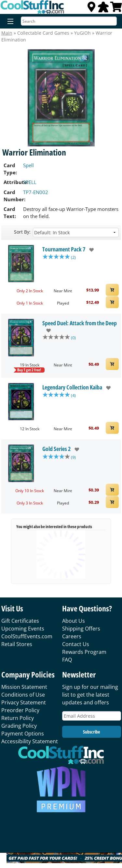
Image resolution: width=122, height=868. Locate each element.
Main (7, 33)
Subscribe (91, 732)
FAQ (67, 660)
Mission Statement (24, 687)
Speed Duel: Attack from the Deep (80, 323)
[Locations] (91, 9)
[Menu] (9, 22)
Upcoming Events (23, 629)
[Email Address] (92, 716)
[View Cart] (116, 9)
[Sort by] (76, 232)
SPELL (30, 182)
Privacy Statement (24, 702)
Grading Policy (19, 726)
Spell (28, 165)
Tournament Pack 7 (64, 249)
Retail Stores (17, 644)
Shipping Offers (81, 629)
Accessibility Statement (30, 741)
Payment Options (23, 734)
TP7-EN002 (36, 192)
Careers (72, 636)
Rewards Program (84, 652)
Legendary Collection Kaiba (72, 387)
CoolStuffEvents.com (27, 636)
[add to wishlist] (90, 250)
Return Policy (18, 718)
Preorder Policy (20, 710)
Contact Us (76, 644)
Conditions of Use (23, 695)
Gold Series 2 (56, 449)
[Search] (69, 21)
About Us (74, 621)
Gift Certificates (20, 621)
